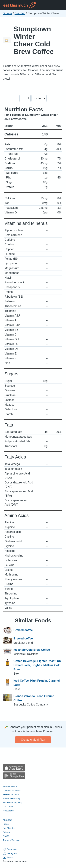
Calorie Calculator (12, 790)
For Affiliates (9, 828)
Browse (7, 13)
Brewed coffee (23, 630)
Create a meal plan (33, 740)
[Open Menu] (60, 5)
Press (6, 824)
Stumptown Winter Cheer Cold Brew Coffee (34, 40)
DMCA (6, 836)
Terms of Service (11, 840)
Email (8, 857)
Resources (8, 811)
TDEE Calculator (11, 794)
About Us (7, 820)
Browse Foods (10, 786)
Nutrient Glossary (12, 799)
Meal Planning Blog (12, 803)
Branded (20, 13)
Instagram (10, 853)
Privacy (7, 832)
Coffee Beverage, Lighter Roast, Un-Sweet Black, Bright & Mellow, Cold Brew (38, 665)
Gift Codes (8, 807)
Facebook (10, 849)
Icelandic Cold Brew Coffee (32, 650)
